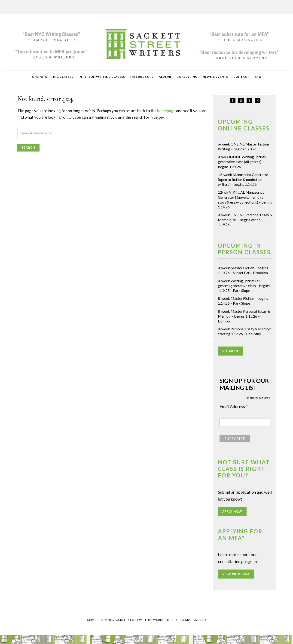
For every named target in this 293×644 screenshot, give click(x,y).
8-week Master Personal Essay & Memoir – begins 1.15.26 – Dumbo (244, 316)
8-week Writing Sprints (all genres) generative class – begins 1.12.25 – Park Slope (244, 286)
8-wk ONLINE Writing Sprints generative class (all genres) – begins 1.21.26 (242, 162)
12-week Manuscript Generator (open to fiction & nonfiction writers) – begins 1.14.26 (243, 179)
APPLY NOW (232, 511)
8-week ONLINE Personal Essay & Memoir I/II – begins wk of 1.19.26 (245, 220)
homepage (166, 111)
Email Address (234, 407)
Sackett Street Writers (146, 44)
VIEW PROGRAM (236, 574)
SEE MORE (231, 351)
